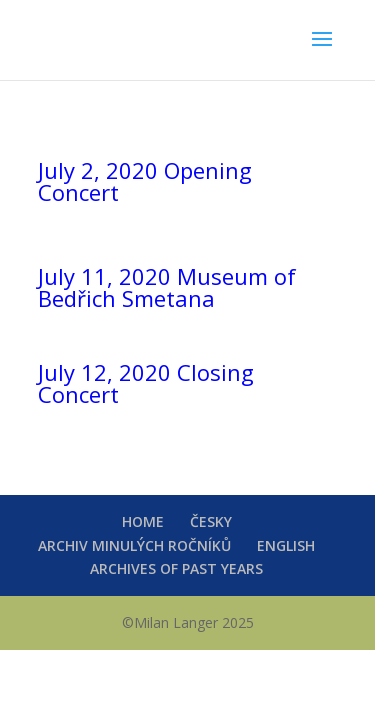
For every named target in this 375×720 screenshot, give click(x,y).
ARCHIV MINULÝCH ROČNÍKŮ (134, 545)
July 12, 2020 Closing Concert (146, 383)
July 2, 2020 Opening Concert (145, 181)
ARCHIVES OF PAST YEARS (176, 568)
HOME (143, 521)
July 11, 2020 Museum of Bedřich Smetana (167, 287)
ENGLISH (286, 545)
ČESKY (211, 521)
